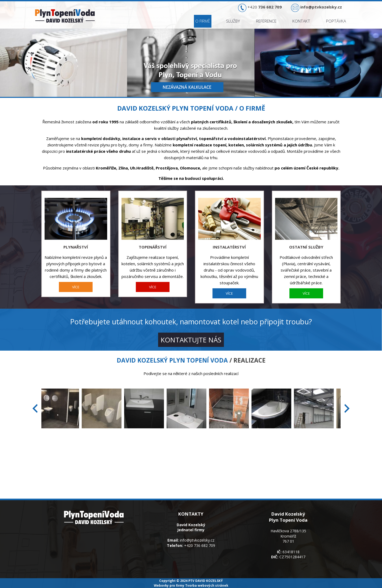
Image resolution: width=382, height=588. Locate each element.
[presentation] (35, 408)
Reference (266, 21)
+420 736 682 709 (200, 545)
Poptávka (336, 21)
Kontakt (301, 21)
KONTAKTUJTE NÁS (191, 340)
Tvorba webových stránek (207, 585)
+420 (265, 7)
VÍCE (76, 287)
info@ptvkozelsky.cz (197, 540)
